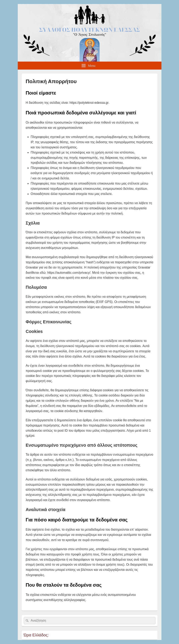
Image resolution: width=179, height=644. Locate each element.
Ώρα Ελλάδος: (36, 635)
